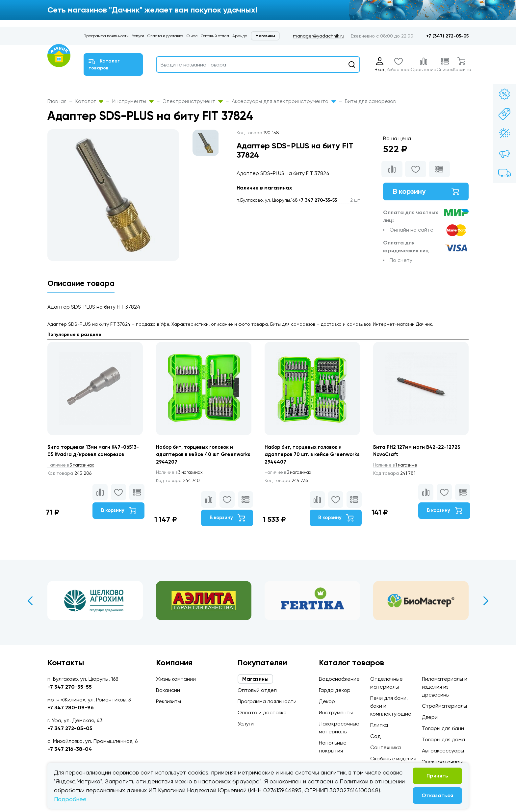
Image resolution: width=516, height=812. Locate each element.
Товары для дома (443, 739)
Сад (375, 736)
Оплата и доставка (165, 36)
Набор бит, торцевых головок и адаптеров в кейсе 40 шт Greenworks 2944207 (197, 455)
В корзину (426, 192)
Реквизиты (168, 701)
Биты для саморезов (370, 101)
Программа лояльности (106, 36)
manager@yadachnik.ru (319, 36)
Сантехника (386, 747)
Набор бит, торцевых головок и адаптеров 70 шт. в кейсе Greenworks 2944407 (306, 455)
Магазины (265, 36)
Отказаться (437, 795)
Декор (327, 701)
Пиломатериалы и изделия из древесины (445, 687)
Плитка (379, 725)
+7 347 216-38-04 (70, 749)
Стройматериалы (444, 706)
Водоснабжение (339, 679)
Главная (57, 101)
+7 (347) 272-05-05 (447, 36)
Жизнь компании (176, 679)
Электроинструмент (193, 101)
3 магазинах (73, 474)
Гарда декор (335, 690)
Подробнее (70, 799)
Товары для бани (443, 728)
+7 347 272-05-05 (70, 728)
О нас (192, 36)
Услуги (138, 36)
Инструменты (133, 101)
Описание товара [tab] (81, 283)
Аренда (240, 36)
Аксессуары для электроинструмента (284, 101)
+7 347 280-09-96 (71, 708)
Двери (430, 717)
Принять (437, 776)
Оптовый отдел (215, 36)
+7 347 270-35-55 (318, 200)
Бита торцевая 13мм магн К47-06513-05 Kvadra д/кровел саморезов (87, 455)
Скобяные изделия (393, 759)
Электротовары (442, 762)
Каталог (89, 101)
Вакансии (168, 690)
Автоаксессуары (443, 751)
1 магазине (397, 466)
